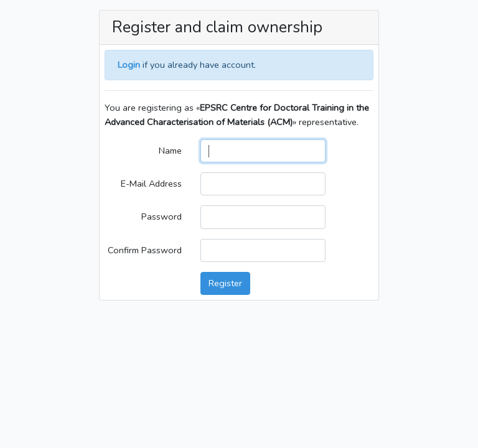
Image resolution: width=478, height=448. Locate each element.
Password (162, 217)
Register (225, 283)
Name (170, 151)
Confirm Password (145, 250)
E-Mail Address (151, 184)
